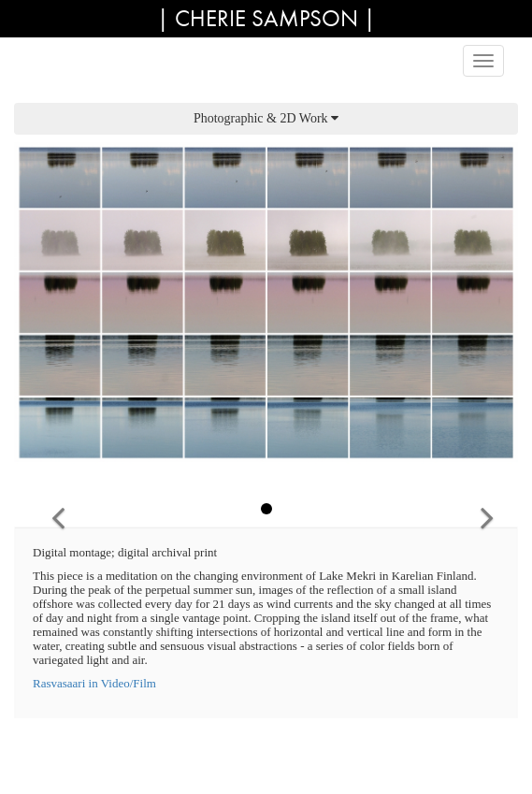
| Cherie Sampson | (266, 18)
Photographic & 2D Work (266, 118)
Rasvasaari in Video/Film (94, 683)
